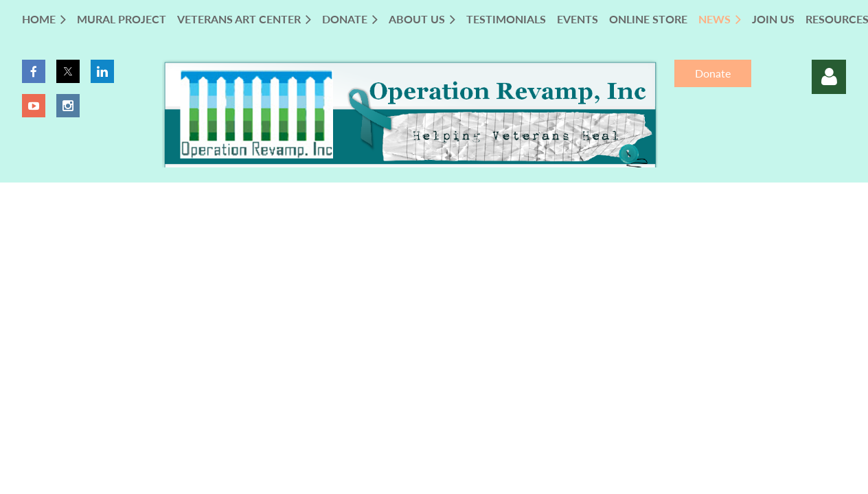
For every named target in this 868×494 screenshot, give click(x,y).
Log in (829, 77)
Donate (713, 73)
